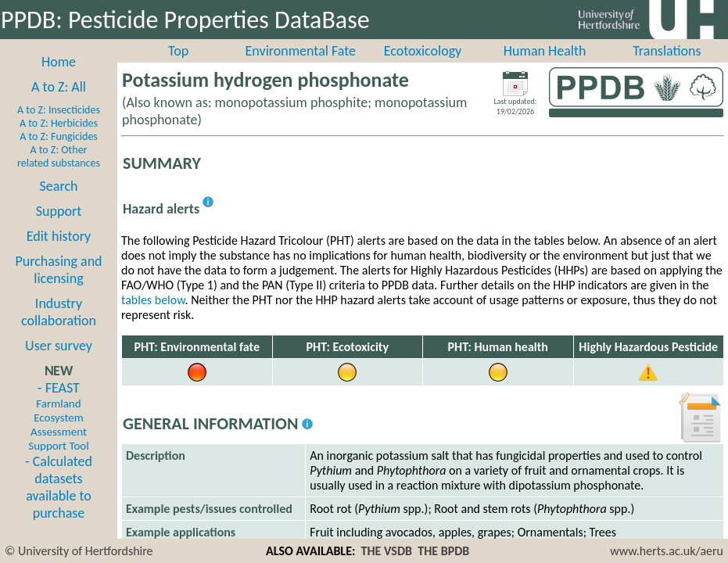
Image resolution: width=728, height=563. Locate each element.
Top (178, 51)
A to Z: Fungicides (59, 136)
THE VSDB (387, 551)
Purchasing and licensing (58, 270)
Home (59, 62)
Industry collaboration (59, 312)
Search (59, 186)
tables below (153, 300)
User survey (59, 346)
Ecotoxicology (423, 51)
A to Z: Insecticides (59, 110)
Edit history (59, 236)
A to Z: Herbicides (59, 123)
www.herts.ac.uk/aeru (667, 551)
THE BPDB (443, 551)
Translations (667, 51)
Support (59, 211)
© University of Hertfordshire (79, 551)
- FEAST (58, 416)
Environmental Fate (301, 51)
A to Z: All (59, 87)
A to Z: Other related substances (59, 156)
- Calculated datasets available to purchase (59, 487)
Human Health (545, 51)
